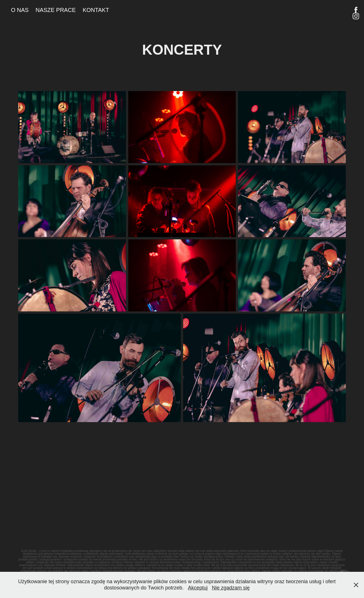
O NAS (20, 10)
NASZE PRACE (56, 10)
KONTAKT (96, 10)
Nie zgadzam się (231, 588)
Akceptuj (198, 588)
